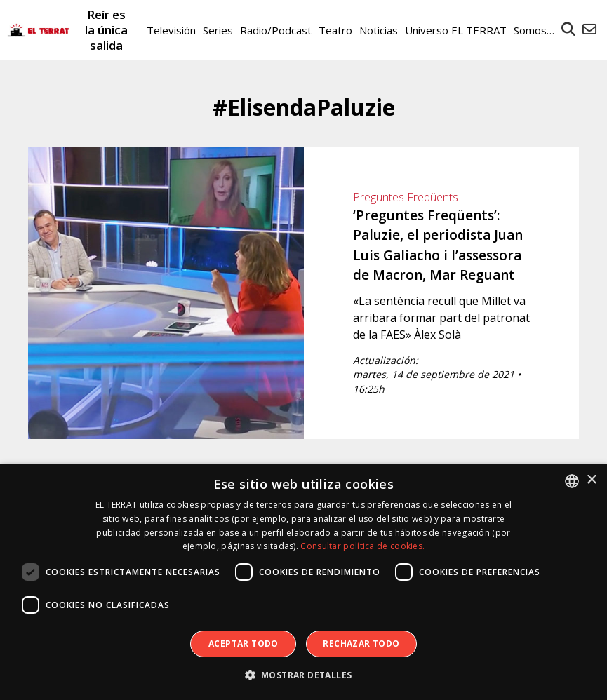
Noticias (379, 30)
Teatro (335, 30)
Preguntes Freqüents (406, 197)
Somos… (534, 30)
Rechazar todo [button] (361, 644)
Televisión (171, 30)
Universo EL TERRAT (456, 30)
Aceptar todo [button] (244, 644)
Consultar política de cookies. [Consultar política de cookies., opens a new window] (362, 546)
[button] (304, 675)
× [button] (591, 480)
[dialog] (303, 582)
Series (218, 30)
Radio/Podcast (276, 30)
